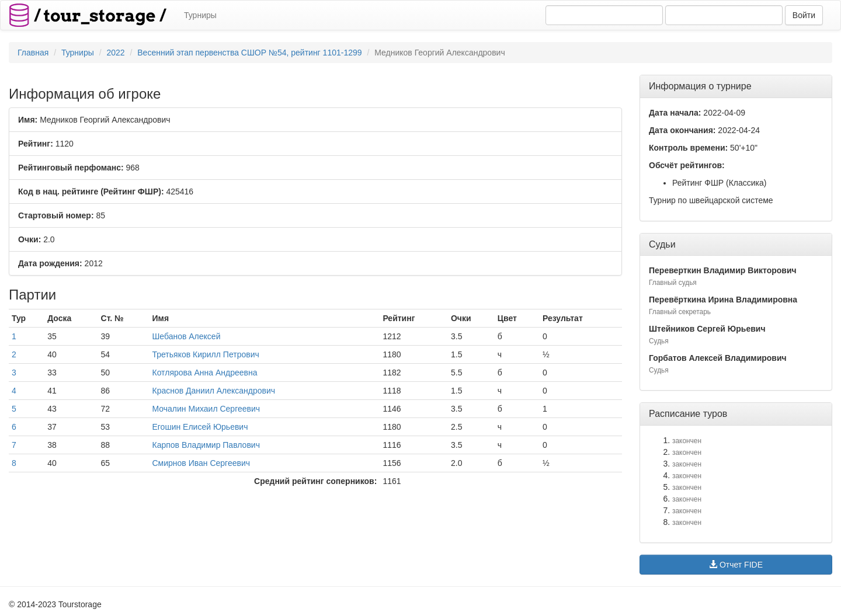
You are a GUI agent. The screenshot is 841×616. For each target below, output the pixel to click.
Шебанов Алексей (186, 336)
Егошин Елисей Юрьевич (200, 427)
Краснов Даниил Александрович (213, 391)
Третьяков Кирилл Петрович (205, 354)
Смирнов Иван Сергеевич (201, 463)
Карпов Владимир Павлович (206, 445)
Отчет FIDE (736, 565)
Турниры (200, 15)
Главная (33, 53)
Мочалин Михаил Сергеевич (206, 409)
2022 (115, 53)
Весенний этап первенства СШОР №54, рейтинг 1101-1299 (249, 53)
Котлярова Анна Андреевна (204, 373)
